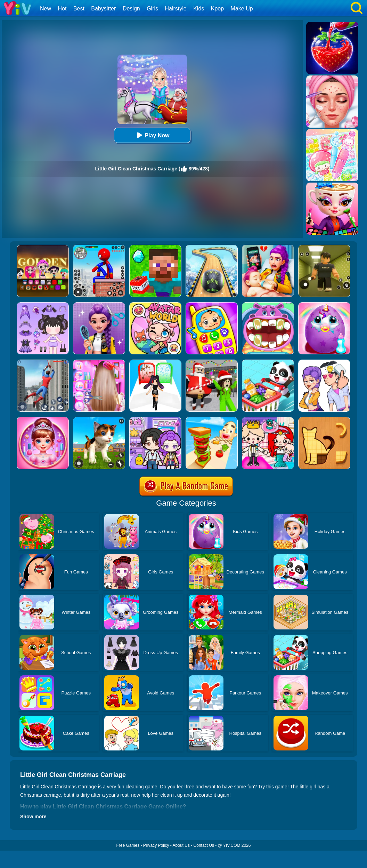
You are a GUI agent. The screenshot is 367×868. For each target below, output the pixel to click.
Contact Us (204, 845)
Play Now (152, 135)
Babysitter (103, 9)
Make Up (242, 9)
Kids (199, 9)
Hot (62, 9)
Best (79, 9)
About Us (181, 845)
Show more (33, 817)
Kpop (217, 9)
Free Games (128, 845)
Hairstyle (176, 9)
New (46, 9)
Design (131, 9)
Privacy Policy (156, 845)
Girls (152, 9)
